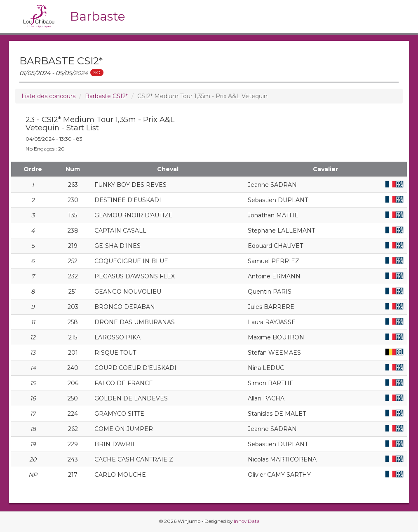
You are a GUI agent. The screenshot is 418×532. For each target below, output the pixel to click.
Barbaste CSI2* (106, 96)
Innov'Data (247, 521)
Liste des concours (48, 96)
